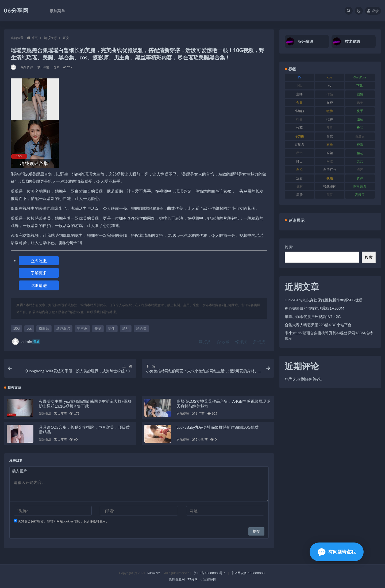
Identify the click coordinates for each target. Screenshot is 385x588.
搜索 (289, 247)
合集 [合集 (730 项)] (299, 102)
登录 (373, 11)
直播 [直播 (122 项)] (330, 144)
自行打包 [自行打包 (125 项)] (330, 170)
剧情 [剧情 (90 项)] (360, 94)
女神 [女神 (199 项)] (330, 102)
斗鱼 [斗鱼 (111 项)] (330, 128)
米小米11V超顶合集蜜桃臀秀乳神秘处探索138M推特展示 (329, 335)
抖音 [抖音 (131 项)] (299, 119)
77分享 (192, 579)
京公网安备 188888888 (248, 573)
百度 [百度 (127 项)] (330, 136)
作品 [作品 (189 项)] (330, 94)
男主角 (82, 328)
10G (16, 328)
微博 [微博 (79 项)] (330, 111)
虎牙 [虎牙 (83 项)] (360, 170)
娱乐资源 (50, 38)
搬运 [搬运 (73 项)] (360, 119)
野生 (112, 328)
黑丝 (126, 328)
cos (29, 328)
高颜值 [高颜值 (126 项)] (360, 195)
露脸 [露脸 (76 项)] (299, 195)
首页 (34, 38)
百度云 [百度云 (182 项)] (360, 136)
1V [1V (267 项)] (299, 77)
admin (26, 342)
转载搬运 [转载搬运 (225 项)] (330, 186)
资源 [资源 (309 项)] (360, 178)
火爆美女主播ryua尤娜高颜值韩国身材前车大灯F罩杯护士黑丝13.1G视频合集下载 (85, 404)
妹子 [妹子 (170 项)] (360, 102)
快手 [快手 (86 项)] (360, 111)
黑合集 (141, 328)
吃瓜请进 (39, 285)
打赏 (205, 342)
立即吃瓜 (39, 261)
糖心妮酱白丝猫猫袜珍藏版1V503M (315, 308)
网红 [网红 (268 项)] (330, 161)
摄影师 (44, 328)
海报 (241, 342)
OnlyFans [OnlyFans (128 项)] (360, 77)
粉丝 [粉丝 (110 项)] (330, 153)
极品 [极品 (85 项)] (360, 128)
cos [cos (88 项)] (330, 77)
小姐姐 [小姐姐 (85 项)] (299, 111)
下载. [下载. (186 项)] (360, 86)
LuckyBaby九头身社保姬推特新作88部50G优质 (217, 427)
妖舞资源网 (177, 579)
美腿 (98, 328)
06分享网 (16, 10)
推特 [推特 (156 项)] (330, 119)
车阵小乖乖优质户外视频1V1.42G (313, 316)
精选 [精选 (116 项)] (360, 153)
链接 (259, 342)
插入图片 (20, 471)
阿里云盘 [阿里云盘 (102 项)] (360, 186)
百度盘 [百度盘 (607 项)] (299, 144)
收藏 (223, 342)
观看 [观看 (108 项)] (299, 178)
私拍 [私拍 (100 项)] (299, 153)
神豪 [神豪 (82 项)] (360, 144)
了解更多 (39, 273)
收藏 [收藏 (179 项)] (299, 128)
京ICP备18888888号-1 (210, 573)
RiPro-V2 (154, 573)
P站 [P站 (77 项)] (299, 86)
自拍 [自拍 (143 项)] (299, 170)
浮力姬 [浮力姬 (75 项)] (299, 136)
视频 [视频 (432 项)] (330, 178)
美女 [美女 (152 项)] (360, 161)
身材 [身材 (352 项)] (299, 186)
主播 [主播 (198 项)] (299, 94)
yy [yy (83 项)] (330, 86)
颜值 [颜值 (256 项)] (330, 195)
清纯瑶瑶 (63, 328)
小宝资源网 (208, 579)
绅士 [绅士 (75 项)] (299, 161)
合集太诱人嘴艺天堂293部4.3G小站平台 (318, 325)
